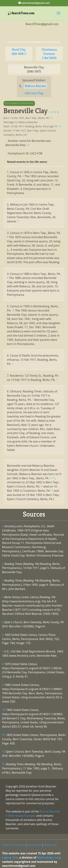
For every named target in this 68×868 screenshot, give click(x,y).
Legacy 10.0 (10, 857)
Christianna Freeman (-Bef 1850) (49, 54)
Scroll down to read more (19, 103)
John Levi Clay (34, 93)
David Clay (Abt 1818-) (19, 52)
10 (4, 710)
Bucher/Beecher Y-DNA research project (33, 814)
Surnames (34, 845)
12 (4, 752)
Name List (51, 845)
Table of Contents (13, 845)
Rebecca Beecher (36, 86)
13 (4, 764)
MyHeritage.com (48, 857)
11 (4, 735)
